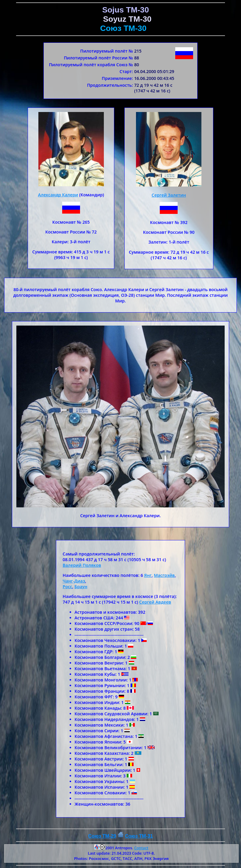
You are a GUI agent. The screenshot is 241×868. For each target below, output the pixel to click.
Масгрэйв (164, 575)
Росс (68, 587)
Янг (148, 575)
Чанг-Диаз (74, 581)
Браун (81, 587)
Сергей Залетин (169, 195)
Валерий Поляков (82, 565)
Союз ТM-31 (139, 836)
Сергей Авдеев (155, 602)
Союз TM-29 (102, 836)
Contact (141, 848)
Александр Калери (58, 195)
